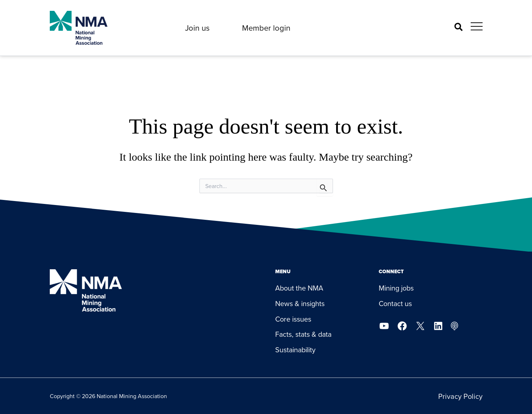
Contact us (396, 303)
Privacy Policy (460, 396)
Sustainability (297, 350)
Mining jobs (397, 288)
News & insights (300, 303)
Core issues (294, 319)
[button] (197, 28)
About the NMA (299, 288)
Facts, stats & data (304, 334)
